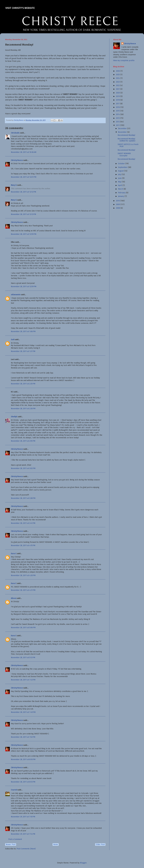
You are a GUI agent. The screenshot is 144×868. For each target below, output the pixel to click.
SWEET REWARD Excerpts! (124, 155)
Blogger (83, 863)
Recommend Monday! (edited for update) (126, 140)
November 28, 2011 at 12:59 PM (24, 234)
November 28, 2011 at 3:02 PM (23, 468)
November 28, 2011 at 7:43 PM (23, 680)
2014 (118, 114)
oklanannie (16, 295)
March (121, 189)
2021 (118, 89)
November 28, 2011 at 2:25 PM (23, 384)
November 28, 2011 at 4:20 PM (23, 575)
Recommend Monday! (126, 135)
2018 (118, 100)
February (122, 193)
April (120, 185)
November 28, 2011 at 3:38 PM (23, 498)
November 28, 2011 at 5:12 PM (23, 658)
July (120, 174)
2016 (118, 107)
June (120, 178)
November (123, 132)
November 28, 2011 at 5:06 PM (23, 628)
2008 (118, 208)
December (123, 129)
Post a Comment (15, 839)
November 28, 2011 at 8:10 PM (23, 759)
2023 (118, 82)
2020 (118, 93)
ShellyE (14, 417)
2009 (118, 204)
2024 (118, 78)
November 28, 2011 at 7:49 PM (23, 712)
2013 (118, 118)
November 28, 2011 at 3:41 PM (23, 523)
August (121, 171)
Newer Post (11, 845)
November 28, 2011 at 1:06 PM (23, 331)
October (122, 164)
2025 (118, 75)
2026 (118, 71)
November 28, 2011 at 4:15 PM (23, 545)
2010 (118, 201)
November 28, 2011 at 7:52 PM (23, 737)
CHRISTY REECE (70, 22)
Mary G (14, 185)
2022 (118, 85)
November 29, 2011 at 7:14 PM (23, 834)
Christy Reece (17, 160)
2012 (118, 122)
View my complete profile (124, 61)
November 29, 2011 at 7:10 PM (23, 817)
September (123, 167)
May (120, 182)
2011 (118, 125)
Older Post (100, 845)
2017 (118, 104)
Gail (13, 340)
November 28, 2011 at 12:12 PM (23, 192)
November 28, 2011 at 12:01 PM (24, 177)
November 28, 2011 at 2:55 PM (23, 441)
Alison (14, 598)
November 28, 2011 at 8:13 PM (23, 782)
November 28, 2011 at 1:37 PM (23, 351)
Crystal (14, 790)
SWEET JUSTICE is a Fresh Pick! (128, 145)
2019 (118, 96)
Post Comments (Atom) (26, 849)
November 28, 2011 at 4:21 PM (23, 590)
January (121, 196)
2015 (118, 111)
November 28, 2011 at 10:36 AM (24, 152)
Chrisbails (15, 133)
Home (56, 845)
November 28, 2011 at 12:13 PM (23, 214)
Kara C (14, 554)
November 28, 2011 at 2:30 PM (23, 409)
